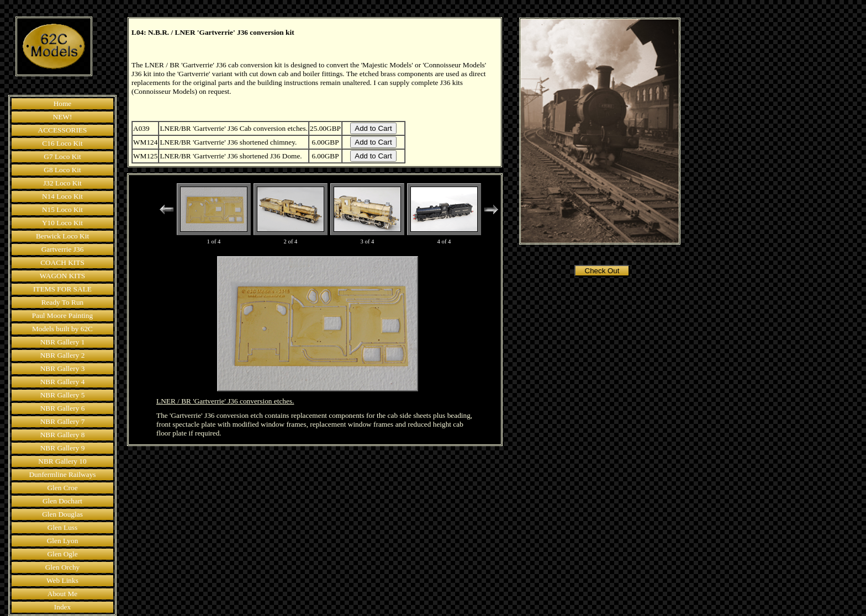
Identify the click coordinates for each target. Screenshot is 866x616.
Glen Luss (62, 527)
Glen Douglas (62, 514)
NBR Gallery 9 (63, 448)
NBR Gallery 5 (63, 395)
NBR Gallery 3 (63, 368)
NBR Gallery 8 (63, 435)
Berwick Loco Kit (62, 236)
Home (63, 103)
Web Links (62, 580)
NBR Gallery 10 (62, 461)
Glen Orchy (63, 567)
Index (62, 607)
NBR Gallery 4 (63, 382)
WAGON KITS (63, 276)
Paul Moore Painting (62, 315)
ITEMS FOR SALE (62, 289)
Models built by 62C (62, 329)
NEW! (63, 117)
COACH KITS (62, 262)
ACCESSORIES (63, 130)
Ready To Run (63, 302)
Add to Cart (373, 128)
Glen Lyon (63, 541)
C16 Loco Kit (62, 143)
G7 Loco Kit (62, 156)
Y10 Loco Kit (62, 223)
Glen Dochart (62, 501)
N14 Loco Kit (62, 196)
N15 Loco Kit (62, 209)
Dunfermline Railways (62, 474)
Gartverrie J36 (63, 249)
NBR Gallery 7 (63, 421)
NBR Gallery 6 (63, 408)
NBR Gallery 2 (63, 355)
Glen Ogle (62, 554)
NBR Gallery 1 (63, 342)
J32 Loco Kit (62, 183)
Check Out (602, 271)
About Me (62, 594)
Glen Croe (62, 488)
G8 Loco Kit (62, 170)
